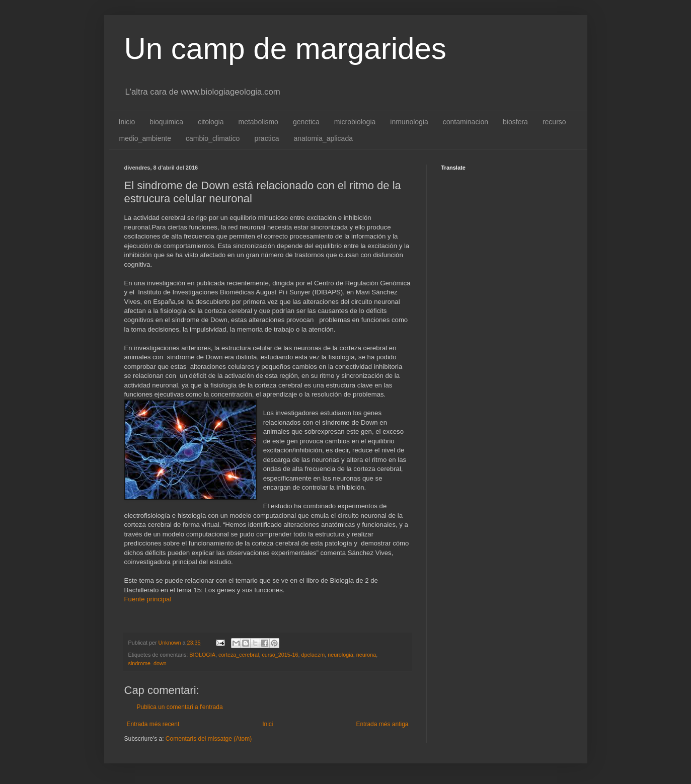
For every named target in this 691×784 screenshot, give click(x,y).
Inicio (127, 122)
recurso (554, 122)
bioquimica (166, 122)
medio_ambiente (145, 138)
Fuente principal (148, 599)
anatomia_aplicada (323, 138)
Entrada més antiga (382, 724)
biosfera (515, 122)
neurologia (340, 655)
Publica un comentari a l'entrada (180, 707)
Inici (267, 724)
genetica (306, 122)
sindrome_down (147, 663)
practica (266, 138)
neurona (366, 655)
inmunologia (409, 122)
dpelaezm (313, 655)
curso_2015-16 (280, 655)
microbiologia (355, 122)
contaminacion (466, 122)
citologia (211, 122)
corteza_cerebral (239, 655)
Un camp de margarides (285, 49)
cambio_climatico (213, 138)
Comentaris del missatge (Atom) (209, 739)
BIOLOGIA (202, 655)
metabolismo (258, 122)
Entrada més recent (153, 724)
